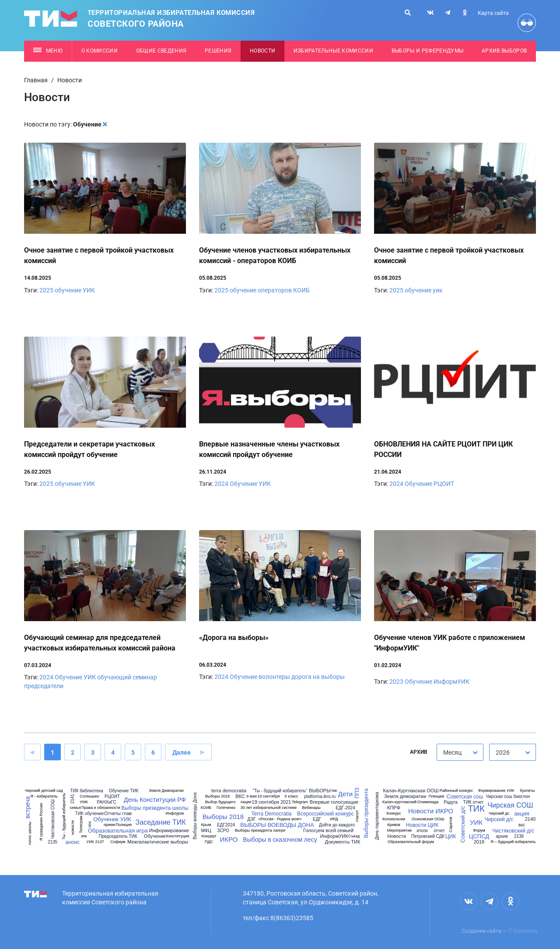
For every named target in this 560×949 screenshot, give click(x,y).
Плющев (437, 796)
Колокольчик (394, 819)
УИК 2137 (95, 842)
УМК (84, 802)
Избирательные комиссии (333, 51)
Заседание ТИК (160, 822)
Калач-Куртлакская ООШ (411, 791)
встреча (28, 807)
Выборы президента (366, 813)
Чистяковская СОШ (53, 819)
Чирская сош (499, 797)
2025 (46, 290)
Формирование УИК (496, 791)
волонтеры (274, 677)
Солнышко (89, 796)
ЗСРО (223, 831)
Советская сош (465, 797)
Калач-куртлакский (399, 802)
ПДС (209, 842)
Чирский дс (499, 814)
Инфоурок (175, 814)
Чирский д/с (499, 819)
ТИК (476, 808)
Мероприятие (400, 831)
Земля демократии (405, 796)
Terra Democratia (271, 814)
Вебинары (311, 808)
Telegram (300, 802)
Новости (262, 51)
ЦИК (451, 837)
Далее (182, 752)
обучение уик (424, 290)
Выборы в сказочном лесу (280, 840)
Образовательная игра (118, 831)
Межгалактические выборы (158, 842)
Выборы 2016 (218, 796)
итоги (422, 831)
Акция (246, 802)
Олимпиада (428, 802)
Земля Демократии (166, 791)
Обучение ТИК (124, 791)
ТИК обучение (89, 814)
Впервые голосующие (334, 802)
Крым (206, 825)
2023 (396, 682)
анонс (72, 842)
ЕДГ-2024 (345, 808)
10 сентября (269, 796)
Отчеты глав (118, 814)
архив (502, 837)
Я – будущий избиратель (513, 842)
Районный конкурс (457, 791)
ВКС (240, 796)
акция (522, 814)
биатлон (521, 797)
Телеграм (81, 824)
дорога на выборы (318, 677)
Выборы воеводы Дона (195, 816)
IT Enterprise (523, 931)
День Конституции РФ (155, 800)
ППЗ (357, 793)
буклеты (527, 791)
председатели (44, 686)
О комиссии (100, 51)
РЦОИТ (444, 484)
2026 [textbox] (503, 752)
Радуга (451, 802)
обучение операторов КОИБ (270, 290)
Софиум (118, 842)
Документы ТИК (343, 842)
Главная (36, 80)
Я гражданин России (41, 822)
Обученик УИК (112, 819)
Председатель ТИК (118, 837)
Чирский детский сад (44, 791)
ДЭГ (251, 819)
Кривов (394, 825)
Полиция (124, 825)
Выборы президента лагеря (260, 831)
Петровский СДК (428, 837)
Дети (345, 794)
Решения (218, 51)
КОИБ (206, 808)
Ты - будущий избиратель (64, 816)
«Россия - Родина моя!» (280, 819)
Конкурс (394, 814)
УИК (265, 484)
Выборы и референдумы (428, 51)
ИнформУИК (451, 682)
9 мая (252, 796)
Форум (479, 831)
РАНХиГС (106, 802)
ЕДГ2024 (226, 825)
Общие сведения (161, 51)
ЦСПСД (479, 836)
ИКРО (229, 839)
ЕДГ (317, 819)
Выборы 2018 (223, 817)
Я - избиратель (44, 796)
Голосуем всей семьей (328, 831)
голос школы (30, 833)
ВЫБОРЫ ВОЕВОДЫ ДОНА (277, 825)
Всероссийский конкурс (325, 814)
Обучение (243, 484)
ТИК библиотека (86, 791)
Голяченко (226, 808)
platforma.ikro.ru (320, 797)
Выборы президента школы (155, 808)
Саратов (451, 824)
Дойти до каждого (337, 825)
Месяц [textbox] (452, 752)
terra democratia (229, 791)
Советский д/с (463, 825)
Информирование (169, 831)
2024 (221, 484)
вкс (522, 825)
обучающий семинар (127, 677)
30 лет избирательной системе (269, 808)
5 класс (292, 796)
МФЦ (206, 831)
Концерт (209, 836)
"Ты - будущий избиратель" (280, 791)
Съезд (354, 836)
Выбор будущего (220, 802)
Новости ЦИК (422, 825)
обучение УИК (75, 290)
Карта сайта (493, 13)
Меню (48, 51)
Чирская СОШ (510, 805)
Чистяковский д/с (513, 831)
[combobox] (460, 752)
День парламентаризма (377, 816)
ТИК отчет (474, 802)
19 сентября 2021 (272, 802)
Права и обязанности (101, 808)
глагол (357, 816)
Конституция (178, 836)
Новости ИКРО (431, 811)
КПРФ (394, 808)
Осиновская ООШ (428, 819)
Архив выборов (504, 51)
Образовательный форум (411, 842)
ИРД (334, 819)
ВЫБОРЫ (320, 791)
